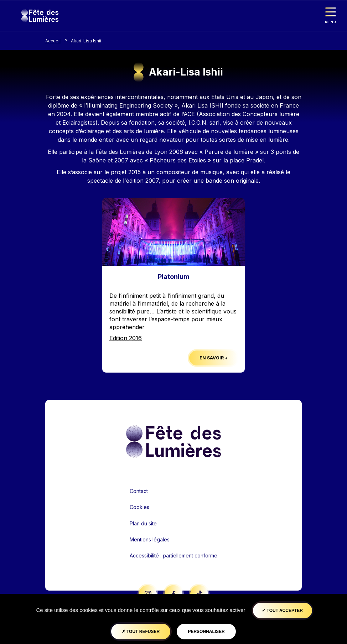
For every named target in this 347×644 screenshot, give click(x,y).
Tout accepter (282, 611)
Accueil (53, 41)
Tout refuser (141, 632)
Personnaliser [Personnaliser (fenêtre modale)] (206, 632)
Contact (139, 491)
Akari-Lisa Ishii (86, 41)
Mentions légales (150, 539)
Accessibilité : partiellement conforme (173, 555)
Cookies (139, 507)
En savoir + (214, 358)
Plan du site (143, 523)
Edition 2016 (126, 338)
